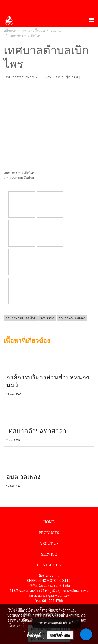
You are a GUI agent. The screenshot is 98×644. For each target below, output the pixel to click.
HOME (49, 522)
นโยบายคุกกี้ (16, 625)
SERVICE (49, 554)
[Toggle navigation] (92, 20)
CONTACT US (49, 565)
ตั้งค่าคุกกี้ (34, 635)
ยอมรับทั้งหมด (60, 635)
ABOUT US (49, 543)
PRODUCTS (49, 533)
